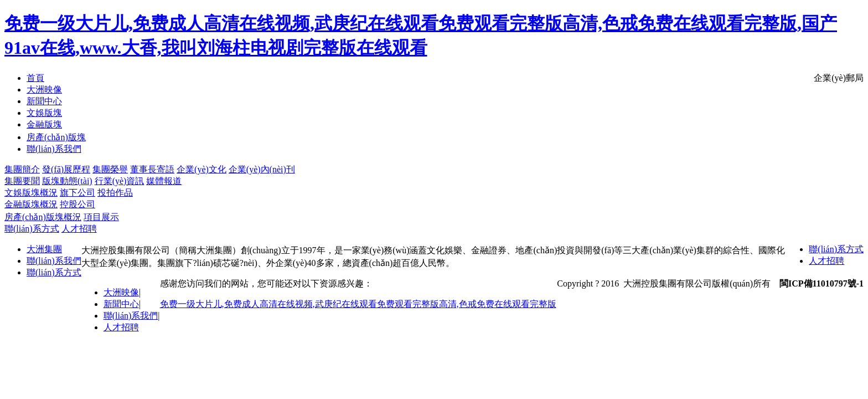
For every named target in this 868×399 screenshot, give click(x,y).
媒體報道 (164, 181)
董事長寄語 (152, 169)
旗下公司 (77, 193)
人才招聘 (79, 229)
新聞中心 (121, 304)
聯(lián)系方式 (32, 229)
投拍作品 (115, 193)
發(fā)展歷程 (66, 169)
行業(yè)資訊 (120, 181)
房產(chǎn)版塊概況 (43, 217)
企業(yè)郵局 (839, 78)
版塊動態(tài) (67, 181)
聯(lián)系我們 (54, 261)
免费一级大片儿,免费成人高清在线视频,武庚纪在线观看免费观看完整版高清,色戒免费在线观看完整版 (358, 304)
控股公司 (77, 204)
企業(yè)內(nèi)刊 (262, 169)
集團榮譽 (110, 169)
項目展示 (101, 217)
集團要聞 (22, 181)
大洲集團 (44, 249)
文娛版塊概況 (31, 193)
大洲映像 (121, 292)
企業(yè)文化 (201, 169)
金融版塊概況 (31, 204)
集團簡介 (22, 169)
